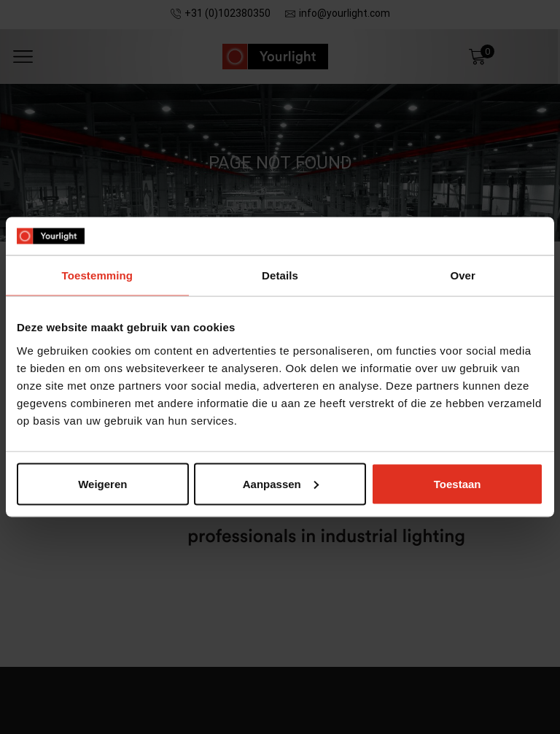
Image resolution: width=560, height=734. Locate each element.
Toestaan (458, 483)
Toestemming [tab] (98, 275)
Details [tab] (280, 275)
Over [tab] (463, 275)
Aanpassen (281, 483)
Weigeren (102, 483)
